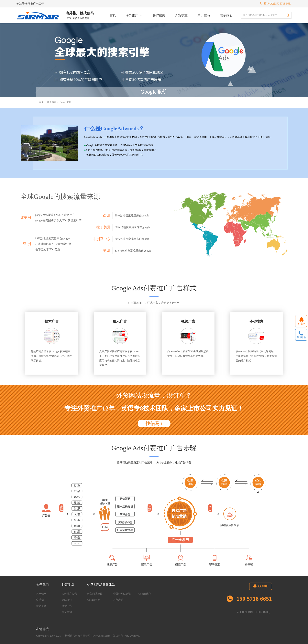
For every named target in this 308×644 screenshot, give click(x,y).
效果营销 (52, 102)
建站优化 (67, 600)
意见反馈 (41, 606)
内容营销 (118, 600)
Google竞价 (66, 102)
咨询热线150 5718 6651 (276, 4)
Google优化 (145, 594)
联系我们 (226, 15)
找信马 (154, 423)
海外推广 (134, 15)
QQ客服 (261, 586)
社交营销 (67, 612)
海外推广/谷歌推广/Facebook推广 (260, 15)
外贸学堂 (181, 15)
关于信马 (204, 15)
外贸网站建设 (95, 594)
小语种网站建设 (122, 594)
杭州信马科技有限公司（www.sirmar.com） (89, 636)
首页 (113, 15)
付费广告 (67, 606)
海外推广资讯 (69, 594)
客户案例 (159, 15)
